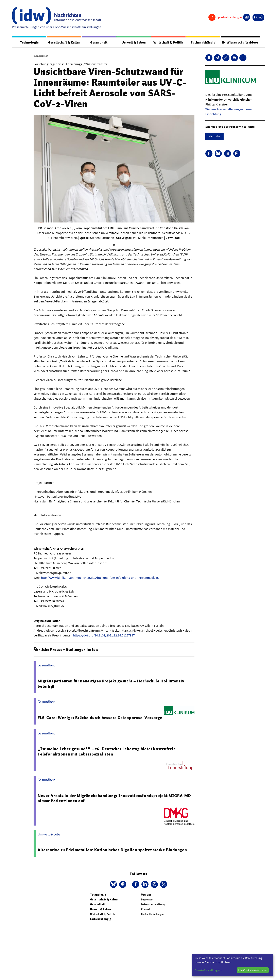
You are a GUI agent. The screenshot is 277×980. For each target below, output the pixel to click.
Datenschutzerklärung (153, 905)
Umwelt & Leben (133, 43)
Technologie (29, 43)
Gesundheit (99, 43)
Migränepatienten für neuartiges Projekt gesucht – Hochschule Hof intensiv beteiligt (111, 684)
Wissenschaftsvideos (240, 43)
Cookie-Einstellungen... (209, 970)
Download (173, 238)
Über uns (146, 895)
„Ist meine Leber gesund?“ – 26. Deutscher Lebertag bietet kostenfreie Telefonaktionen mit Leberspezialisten (107, 752)
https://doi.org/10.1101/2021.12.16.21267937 (104, 635)
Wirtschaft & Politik (168, 43)
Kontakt (145, 909)
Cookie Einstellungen (152, 914)
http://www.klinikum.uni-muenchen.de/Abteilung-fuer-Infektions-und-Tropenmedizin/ (100, 578)
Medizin (214, 136)
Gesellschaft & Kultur (64, 43)
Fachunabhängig (202, 43)
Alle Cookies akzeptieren (253, 970)
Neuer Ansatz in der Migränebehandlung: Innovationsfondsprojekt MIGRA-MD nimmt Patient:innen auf (114, 798)
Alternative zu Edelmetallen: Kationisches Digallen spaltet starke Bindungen (112, 850)
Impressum (147, 900)
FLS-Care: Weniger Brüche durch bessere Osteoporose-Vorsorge (100, 718)
